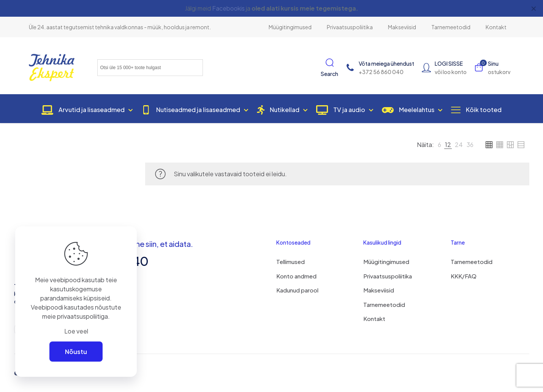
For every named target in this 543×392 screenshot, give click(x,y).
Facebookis (228, 8)
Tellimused (290, 262)
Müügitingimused (386, 262)
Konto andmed (296, 276)
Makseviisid (379, 290)
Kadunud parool (297, 290)
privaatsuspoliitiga (82, 316)
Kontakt (374, 318)
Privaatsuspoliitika (388, 276)
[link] (439, 145)
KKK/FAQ (464, 276)
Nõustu (76, 352)
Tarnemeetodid (384, 304)
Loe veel (76, 331)
